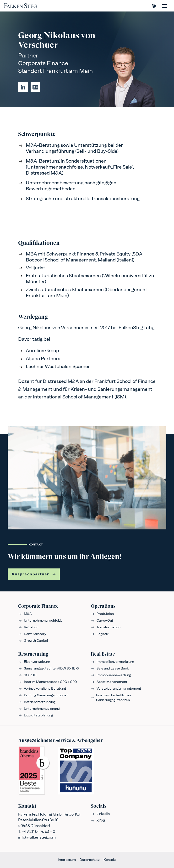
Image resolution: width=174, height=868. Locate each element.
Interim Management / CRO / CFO (48, 682)
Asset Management (109, 682)
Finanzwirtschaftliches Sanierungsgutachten (111, 698)
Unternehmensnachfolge (40, 621)
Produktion (102, 614)
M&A (25, 614)
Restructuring (33, 654)
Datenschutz (90, 860)
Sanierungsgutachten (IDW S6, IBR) (48, 668)
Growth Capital (33, 641)
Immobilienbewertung (111, 675)
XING (98, 820)
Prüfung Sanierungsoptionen (43, 695)
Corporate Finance (38, 606)
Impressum (67, 860)
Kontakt (110, 860)
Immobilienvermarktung (112, 662)
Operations (103, 606)
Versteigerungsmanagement (116, 689)
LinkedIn (100, 814)
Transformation (106, 627)
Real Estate (103, 654)
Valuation (28, 627)
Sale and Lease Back (110, 668)
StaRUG (27, 675)
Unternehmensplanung (39, 709)
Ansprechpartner (34, 574)
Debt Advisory (32, 634)
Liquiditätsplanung (36, 715)
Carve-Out (102, 621)
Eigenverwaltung (34, 662)
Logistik (100, 634)
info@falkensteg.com (37, 837)
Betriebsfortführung (37, 702)
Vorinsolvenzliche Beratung (42, 689)
